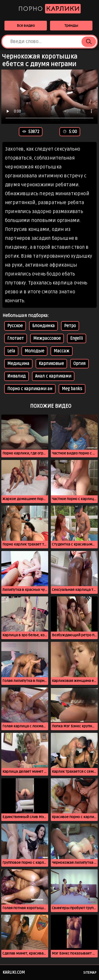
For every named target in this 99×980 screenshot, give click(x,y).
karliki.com (14, 972)
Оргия (79, 364)
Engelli (77, 338)
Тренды (71, 26)
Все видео (26, 26)
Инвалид (16, 376)
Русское (15, 326)
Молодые (34, 351)
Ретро (70, 326)
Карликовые (51, 364)
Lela (11, 351)
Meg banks (72, 389)
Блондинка (43, 326)
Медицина (18, 364)
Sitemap (90, 973)
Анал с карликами (53, 376)
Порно (49, 9)
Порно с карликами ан (30, 389)
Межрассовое (47, 338)
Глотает (16, 338)
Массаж (62, 351)
